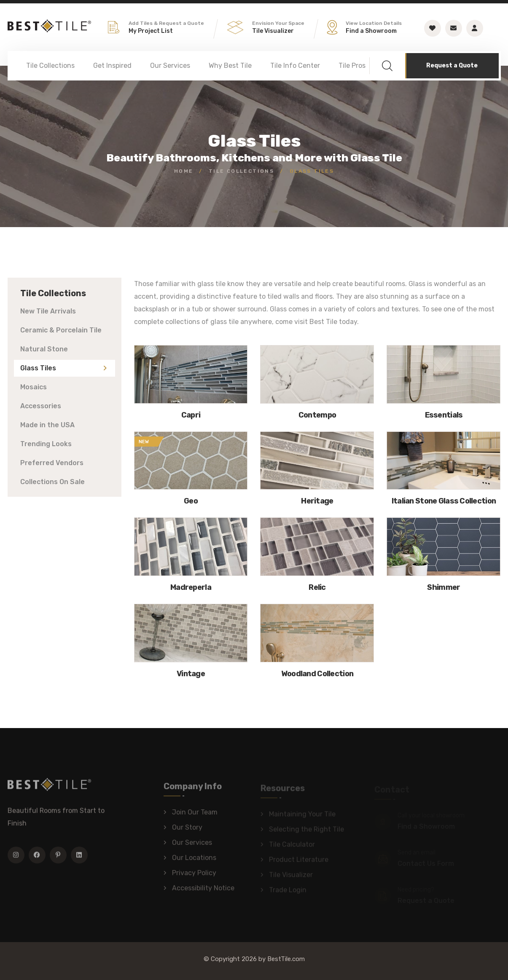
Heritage (317, 501)
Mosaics (34, 387)
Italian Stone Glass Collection (444, 501)
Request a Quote (452, 66)
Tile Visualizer (273, 31)
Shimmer (443, 587)
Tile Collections (50, 66)
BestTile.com (286, 959)
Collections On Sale (52, 482)
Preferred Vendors (52, 463)
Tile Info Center (295, 66)
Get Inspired (112, 66)
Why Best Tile (230, 66)
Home (184, 171)
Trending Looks (46, 444)
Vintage (191, 674)
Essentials (444, 415)
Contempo (317, 415)
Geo (191, 501)
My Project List (151, 31)
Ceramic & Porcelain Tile (61, 330)
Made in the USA (47, 425)
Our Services (170, 66)
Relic (317, 587)
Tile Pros (352, 66)
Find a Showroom (371, 31)
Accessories (41, 406)
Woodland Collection (317, 674)
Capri (191, 415)
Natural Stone (44, 349)
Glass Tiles (38, 368)
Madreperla (191, 587)
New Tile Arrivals (48, 311)
